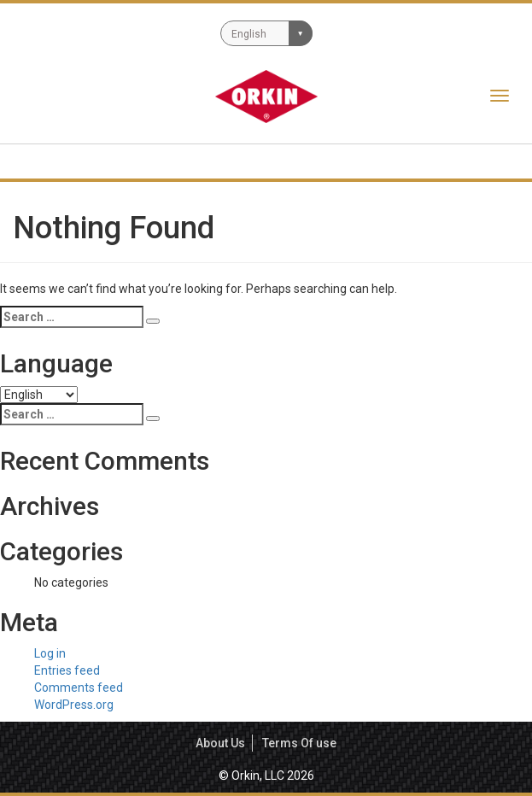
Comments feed (79, 688)
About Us (220, 743)
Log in (50, 653)
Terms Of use (299, 743)
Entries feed (67, 670)
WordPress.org (74, 705)
